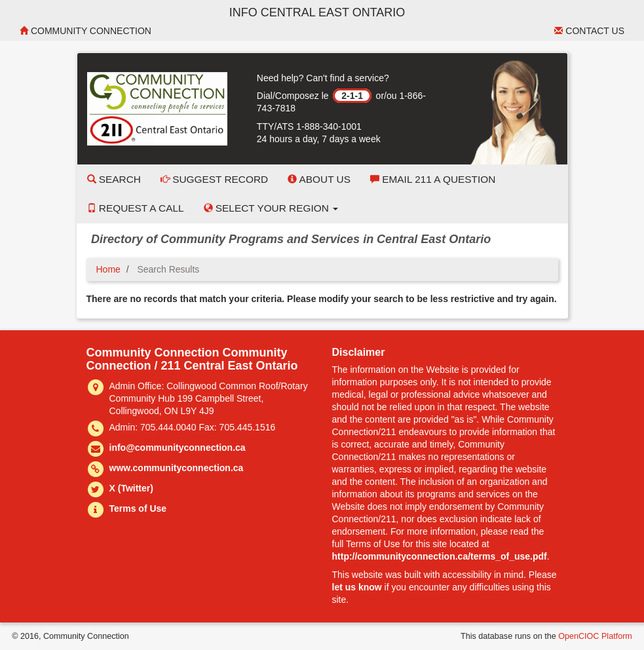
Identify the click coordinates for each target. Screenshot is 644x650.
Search (114, 179)
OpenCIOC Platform (595, 636)
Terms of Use (138, 508)
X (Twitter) (131, 488)
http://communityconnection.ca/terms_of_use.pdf (440, 556)
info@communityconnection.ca (178, 448)
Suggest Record (214, 179)
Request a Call (136, 208)
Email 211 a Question (433, 179)
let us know (357, 587)
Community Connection (85, 31)
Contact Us (589, 31)
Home (108, 269)
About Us (319, 179)
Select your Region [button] (271, 208)
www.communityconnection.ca (177, 468)
